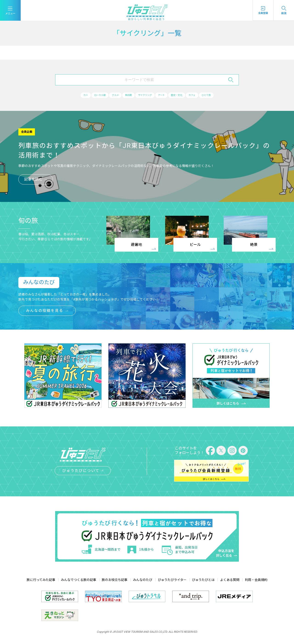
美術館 (125, 95)
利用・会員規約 (256, 580)
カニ (72, 95)
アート (166, 95)
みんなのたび (143, 580)
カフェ (204, 95)
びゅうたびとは (203, 580)
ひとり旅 (221, 95)
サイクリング (145, 95)
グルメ (109, 95)
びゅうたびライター (172, 580)
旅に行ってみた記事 (41, 580)
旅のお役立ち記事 (115, 580)
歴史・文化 (185, 95)
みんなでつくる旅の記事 (79, 580)
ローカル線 (90, 95)
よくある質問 (230, 580)
